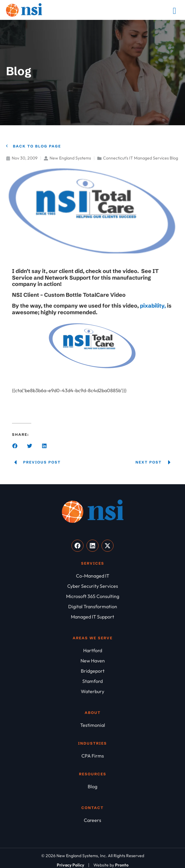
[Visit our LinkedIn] (92, 546)
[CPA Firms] (92, 756)
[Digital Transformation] (92, 606)
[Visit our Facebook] (77, 546)
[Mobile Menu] (174, 11)
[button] (15, 446)
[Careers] (92, 820)
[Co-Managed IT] (92, 576)
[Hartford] (92, 650)
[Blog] (92, 786)
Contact (92, 808)
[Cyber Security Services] (92, 586)
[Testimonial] (92, 725)
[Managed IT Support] (92, 617)
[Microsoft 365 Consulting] (92, 596)
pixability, (153, 306)
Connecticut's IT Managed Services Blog (141, 158)
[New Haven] (92, 661)
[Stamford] (92, 681)
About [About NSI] (93, 713)
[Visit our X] (108, 546)
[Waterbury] (92, 691)
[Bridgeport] (92, 671)
